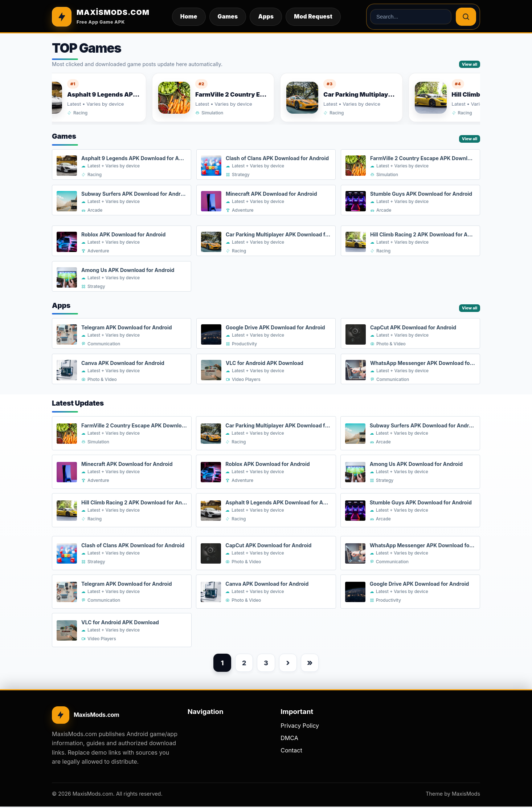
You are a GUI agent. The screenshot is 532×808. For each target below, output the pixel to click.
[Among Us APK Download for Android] (122, 277)
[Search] (466, 17)
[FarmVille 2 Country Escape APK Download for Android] (221, 98)
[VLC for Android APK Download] (266, 369)
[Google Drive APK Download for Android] (266, 334)
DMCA (289, 739)
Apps (266, 17)
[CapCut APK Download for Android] (410, 334)
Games (228, 17)
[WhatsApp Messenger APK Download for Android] (410, 369)
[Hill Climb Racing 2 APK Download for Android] (410, 241)
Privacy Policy (300, 727)
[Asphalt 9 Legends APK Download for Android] (93, 98)
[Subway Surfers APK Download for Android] (122, 200)
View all (470, 64)
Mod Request (313, 17)
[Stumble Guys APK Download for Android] (410, 200)
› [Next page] (289, 663)
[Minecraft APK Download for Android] (266, 200)
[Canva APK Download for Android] (122, 369)
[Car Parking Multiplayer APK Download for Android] (349, 98)
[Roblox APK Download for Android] (122, 241)
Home (189, 17)
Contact (291, 751)
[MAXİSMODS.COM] (101, 17)
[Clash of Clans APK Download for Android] (266, 165)
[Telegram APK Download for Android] (122, 334)
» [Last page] (312, 663)
